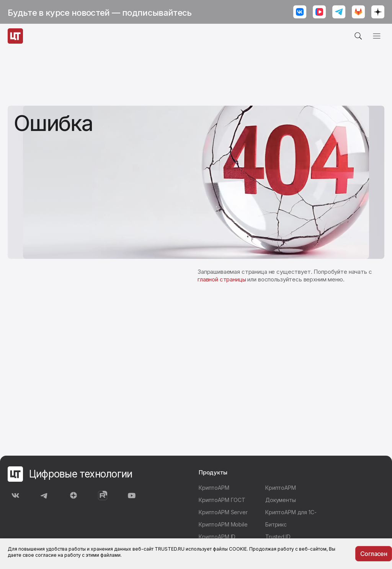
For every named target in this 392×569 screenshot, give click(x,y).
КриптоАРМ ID (217, 537)
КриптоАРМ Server (223, 512)
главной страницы (222, 279)
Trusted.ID (278, 537)
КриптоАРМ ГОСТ (222, 500)
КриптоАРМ (214, 488)
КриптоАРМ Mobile (223, 524)
